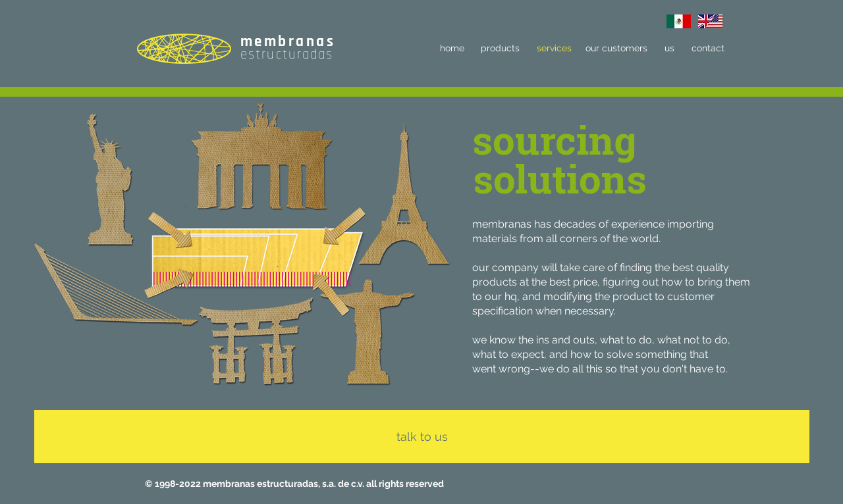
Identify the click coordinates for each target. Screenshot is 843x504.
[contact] (708, 49)
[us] (669, 49)
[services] (554, 49)
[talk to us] (422, 437)
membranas (288, 42)
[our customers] (616, 49)
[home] (452, 49)
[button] (554, 139)
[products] (500, 49)
